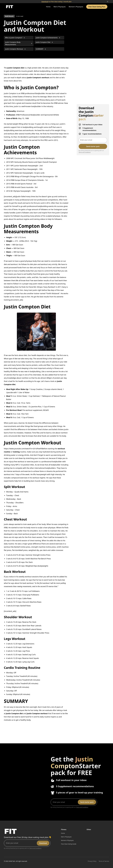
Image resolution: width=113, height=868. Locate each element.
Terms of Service (104, 861)
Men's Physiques (60, 7)
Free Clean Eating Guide (69, 844)
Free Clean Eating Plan (97, 7)
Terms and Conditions (85, 152)
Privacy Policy (92, 861)
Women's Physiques (76, 7)
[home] (10, 7)
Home (48, 7)
